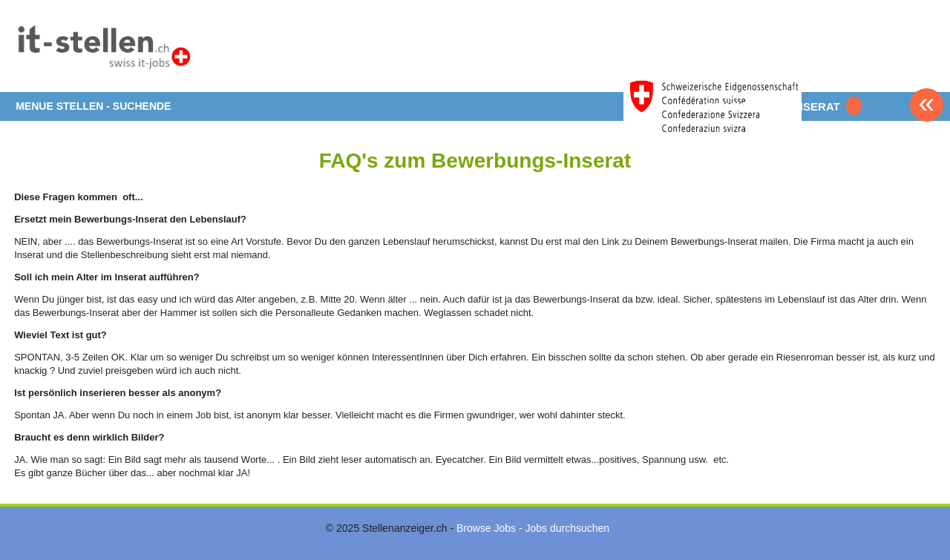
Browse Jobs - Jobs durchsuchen (533, 528)
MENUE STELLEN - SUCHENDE (93, 106)
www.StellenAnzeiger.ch (103, 51)
